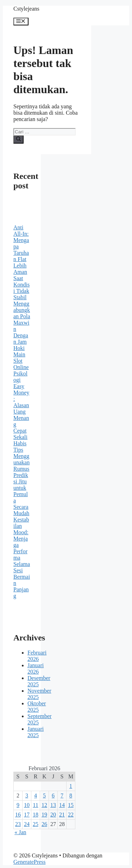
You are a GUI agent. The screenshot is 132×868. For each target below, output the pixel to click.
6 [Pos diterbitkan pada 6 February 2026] (53, 795)
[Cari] (18, 139)
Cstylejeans (26, 9)
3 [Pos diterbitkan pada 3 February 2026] (27, 795)
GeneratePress (30, 862)
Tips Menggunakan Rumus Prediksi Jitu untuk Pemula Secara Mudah (21, 481)
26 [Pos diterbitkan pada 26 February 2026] (44, 824)
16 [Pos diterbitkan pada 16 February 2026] (18, 815)
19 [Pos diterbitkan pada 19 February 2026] (44, 815)
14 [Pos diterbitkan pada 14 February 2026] (62, 805)
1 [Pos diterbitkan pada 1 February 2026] (71, 786)
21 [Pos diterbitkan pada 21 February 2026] (62, 815)
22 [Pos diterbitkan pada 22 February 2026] (71, 815)
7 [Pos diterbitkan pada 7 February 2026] (62, 795)
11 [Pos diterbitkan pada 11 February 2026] (35, 805)
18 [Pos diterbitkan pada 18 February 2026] (36, 815)
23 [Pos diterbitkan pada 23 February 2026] (18, 824)
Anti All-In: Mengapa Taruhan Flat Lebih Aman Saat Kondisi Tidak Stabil (21, 262)
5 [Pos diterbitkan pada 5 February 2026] (44, 795)
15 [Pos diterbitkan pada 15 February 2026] (71, 805)
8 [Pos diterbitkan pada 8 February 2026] (71, 795)
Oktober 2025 (37, 707)
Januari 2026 (36, 668)
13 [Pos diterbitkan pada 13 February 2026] (53, 805)
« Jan (20, 832)
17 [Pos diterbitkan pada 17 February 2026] (27, 815)
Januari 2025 (36, 732)
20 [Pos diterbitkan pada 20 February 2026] (53, 815)
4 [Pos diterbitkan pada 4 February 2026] (36, 795)
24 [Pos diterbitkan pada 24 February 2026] (27, 824)
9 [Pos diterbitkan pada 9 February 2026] (18, 805)
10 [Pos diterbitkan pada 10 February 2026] (27, 805)
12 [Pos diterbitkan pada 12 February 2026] (44, 805)
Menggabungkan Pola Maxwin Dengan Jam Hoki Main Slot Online (22, 335)
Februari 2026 (37, 656)
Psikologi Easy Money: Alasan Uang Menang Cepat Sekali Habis (21, 408)
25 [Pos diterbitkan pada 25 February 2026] (36, 824)
